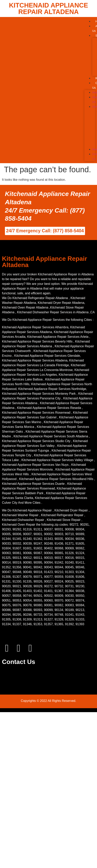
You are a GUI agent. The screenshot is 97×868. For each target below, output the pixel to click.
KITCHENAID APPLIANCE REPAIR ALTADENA (48, 8)
